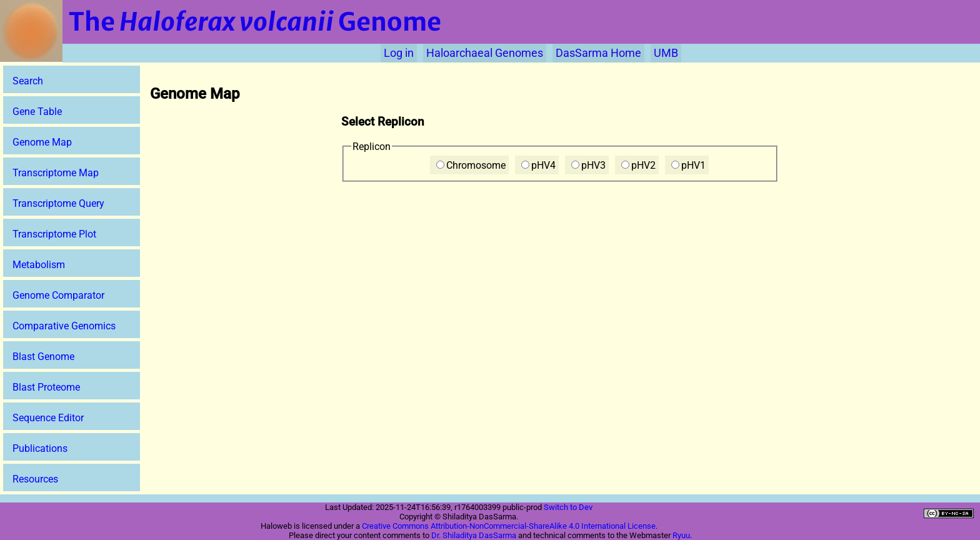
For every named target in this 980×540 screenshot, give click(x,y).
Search (28, 81)
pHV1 (688, 165)
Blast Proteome (46, 387)
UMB (666, 53)
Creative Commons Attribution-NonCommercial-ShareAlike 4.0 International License (509, 526)
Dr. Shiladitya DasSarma (474, 535)
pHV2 (638, 165)
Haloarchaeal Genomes (485, 53)
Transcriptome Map (56, 173)
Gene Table (37, 112)
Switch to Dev (568, 507)
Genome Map (42, 142)
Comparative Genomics (64, 326)
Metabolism (39, 265)
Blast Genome (43, 357)
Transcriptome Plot (54, 234)
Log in (399, 53)
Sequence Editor (48, 418)
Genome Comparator (58, 295)
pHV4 (538, 165)
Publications (40, 448)
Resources (35, 479)
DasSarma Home (598, 53)
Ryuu (681, 535)
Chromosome (471, 165)
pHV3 (588, 165)
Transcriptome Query (58, 203)
